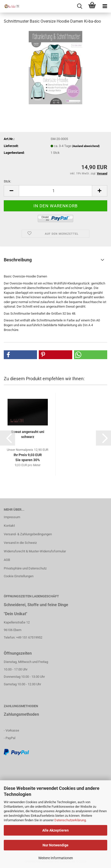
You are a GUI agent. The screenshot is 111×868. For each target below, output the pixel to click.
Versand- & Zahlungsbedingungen (28, 534)
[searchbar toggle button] (80, 6)
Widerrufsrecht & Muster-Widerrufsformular (35, 551)
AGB (7, 560)
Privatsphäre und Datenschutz (25, 568)
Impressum (12, 517)
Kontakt (9, 526)
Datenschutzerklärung (70, 820)
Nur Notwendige (55, 845)
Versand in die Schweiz (20, 543)
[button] (20, 355)
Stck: (7, 181)
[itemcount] (55, 191)
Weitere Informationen (56, 858)
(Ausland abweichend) (86, 146)
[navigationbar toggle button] (105, 6)
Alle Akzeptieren (55, 830)
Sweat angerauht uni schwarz (28, 434)
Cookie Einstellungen (19, 576)
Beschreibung (18, 260)
